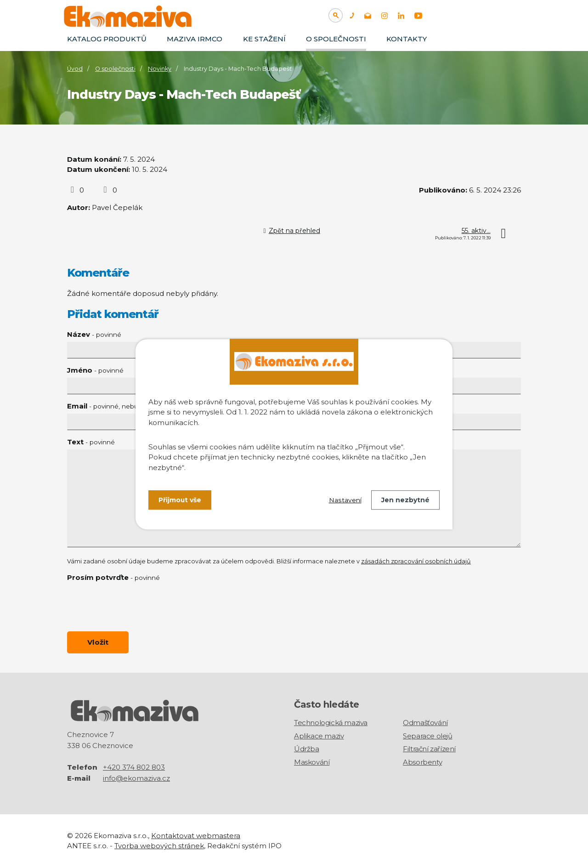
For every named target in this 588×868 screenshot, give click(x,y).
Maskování (312, 762)
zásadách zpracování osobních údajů (416, 561)
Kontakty (407, 39)
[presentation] (137, 607)
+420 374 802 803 (134, 767)
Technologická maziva (331, 723)
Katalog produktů (107, 39)
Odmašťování (425, 723)
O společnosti (336, 39)
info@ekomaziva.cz (136, 778)
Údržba (307, 749)
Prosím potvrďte (113, 577)
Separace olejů (427, 736)
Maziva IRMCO (195, 39)
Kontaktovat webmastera (196, 836)
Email (125, 406)
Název (94, 334)
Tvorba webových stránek (159, 846)
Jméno (95, 370)
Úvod (75, 69)
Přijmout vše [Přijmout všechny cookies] (180, 500)
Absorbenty (422, 762)
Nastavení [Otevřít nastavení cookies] (345, 500)
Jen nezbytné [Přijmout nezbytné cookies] (405, 500)
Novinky (160, 69)
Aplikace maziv (319, 736)
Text (91, 442)
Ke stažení (264, 39)
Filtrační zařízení (429, 749)
